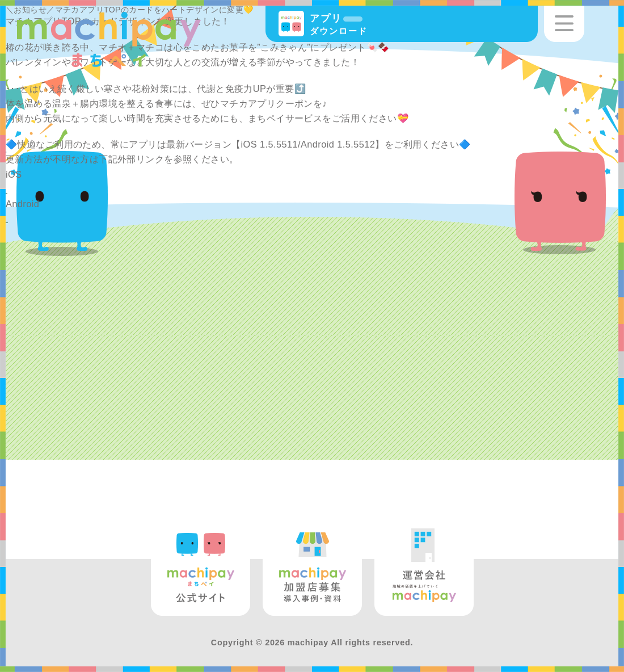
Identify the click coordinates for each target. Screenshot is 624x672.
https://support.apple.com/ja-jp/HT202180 (96, 189)
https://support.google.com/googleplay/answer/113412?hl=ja (136, 219)
